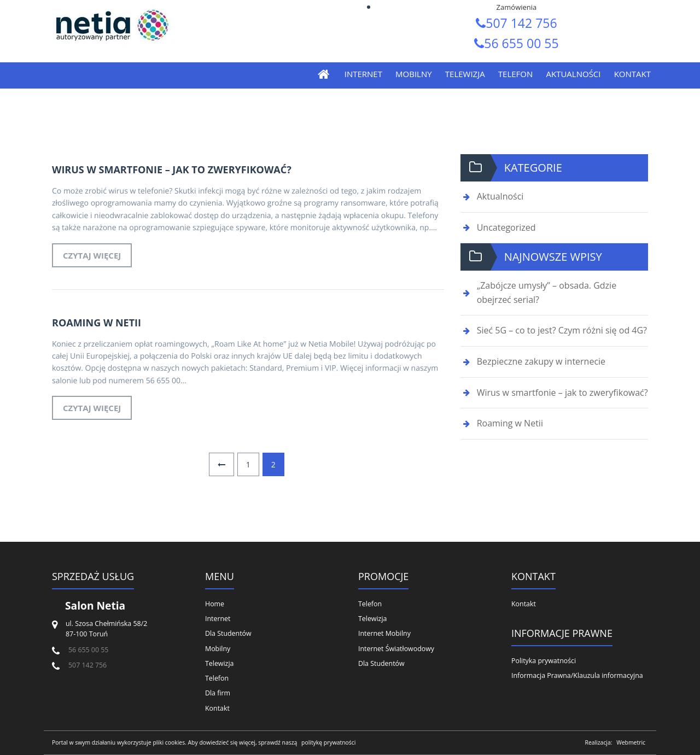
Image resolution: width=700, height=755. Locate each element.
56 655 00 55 (516, 43)
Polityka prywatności (544, 661)
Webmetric (631, 742)
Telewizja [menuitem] (465, 74)
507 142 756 (516, 23)
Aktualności (500, 196)
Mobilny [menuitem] (414, 74)
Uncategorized (506, 227)
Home (215, 604)
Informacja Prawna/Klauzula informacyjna (577, 675)
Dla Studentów (228, 633)
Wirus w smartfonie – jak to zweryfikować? (172, 169)
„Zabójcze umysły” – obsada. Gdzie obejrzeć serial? (547, 292)
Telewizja (219, 663)
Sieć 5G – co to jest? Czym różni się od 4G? (562, 330)
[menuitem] (327, 74)
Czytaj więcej (92, 255)
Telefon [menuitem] (515, 74)
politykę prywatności (328, 742)
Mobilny (218, 649)
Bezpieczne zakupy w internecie (541, 361)
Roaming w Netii (97, 323)
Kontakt (217, 708)
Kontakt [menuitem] (632, 74)
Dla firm (218, 693)
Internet (218, 619)
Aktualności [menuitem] (573, 74)
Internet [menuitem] (363, 74)
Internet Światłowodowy (396, 649)
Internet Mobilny (384, 633)
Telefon (217, 678)
